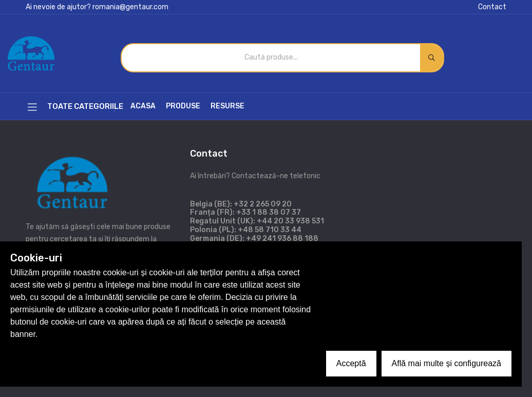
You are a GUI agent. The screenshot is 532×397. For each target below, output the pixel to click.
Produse (183, 106)
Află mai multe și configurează (446, 363)
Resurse (227, 106)
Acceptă (351, 363)
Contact (492, 7)
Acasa (143, 106)
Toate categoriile (75, 107)
